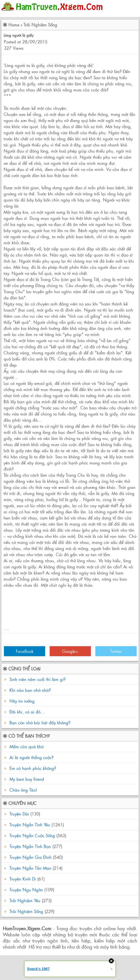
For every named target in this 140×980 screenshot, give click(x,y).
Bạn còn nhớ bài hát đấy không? (40, 722)
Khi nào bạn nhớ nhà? (30, 690)
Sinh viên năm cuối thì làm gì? (38, 679)
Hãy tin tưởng (22, 701)
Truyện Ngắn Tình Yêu (30, 824)
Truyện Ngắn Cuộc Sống (32, 835)
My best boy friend (26, 779)
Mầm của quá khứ (26, 746)
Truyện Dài (19, 814)
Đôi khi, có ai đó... (27, 712)
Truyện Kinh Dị (23, 879)
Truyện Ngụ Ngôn (26, 890)
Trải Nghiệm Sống (40, 25)
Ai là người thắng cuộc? (31, 757)
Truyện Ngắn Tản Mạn (30, 868)
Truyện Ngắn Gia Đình (31, 857)
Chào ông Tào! (23, 790)
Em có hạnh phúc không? (32, 768)
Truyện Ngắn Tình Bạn (30, 846)
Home (14, 25)
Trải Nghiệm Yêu (25, 900)
